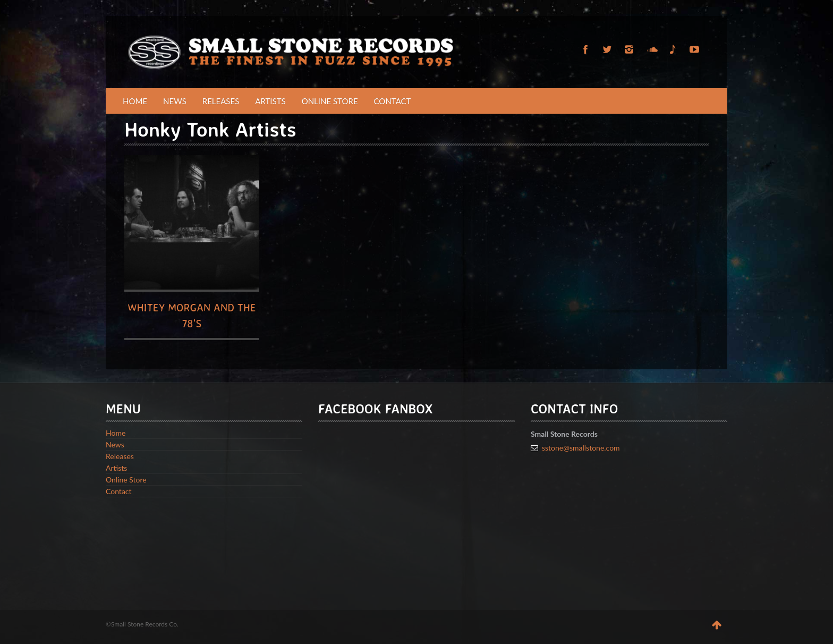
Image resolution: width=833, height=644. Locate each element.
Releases (221, 101)
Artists (270, 101)
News (175, 101)
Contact (393, 101)
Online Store (330, 101)
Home (135, 101)
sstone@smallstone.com (581, 448)
